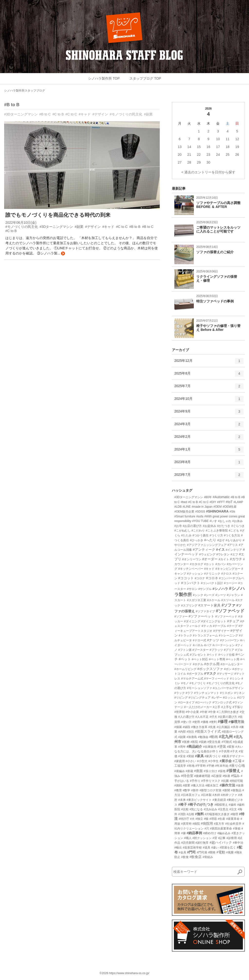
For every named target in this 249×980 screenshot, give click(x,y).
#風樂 (230, 852)
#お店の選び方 (192, 526)
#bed (184, 502)
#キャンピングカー (228, 569)
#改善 (240, 785)
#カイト (224, 559)
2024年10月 (209, 401)
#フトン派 (185, 650)
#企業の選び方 (228, 717)
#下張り (238, 707)
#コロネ (212, 578)
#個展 (178, 727)
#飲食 (185, 857)
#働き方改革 (199, 727)
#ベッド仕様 (227, 655)
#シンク (198, 595)
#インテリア (234, 550)
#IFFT (221, 502)
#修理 (223, 722)
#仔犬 (213, 717)
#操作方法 (227, 785)
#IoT (229, 502)
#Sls (232, 512)
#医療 (186, 742)
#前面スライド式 (208, 731)
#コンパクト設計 (212, 583)
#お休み (237, 521)
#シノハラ (220, 589)
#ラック (180, 693)
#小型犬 (202, 761)
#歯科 (233, 805)
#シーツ (221, 595)
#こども (234, 531)
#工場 (237, 761)
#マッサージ (225, 674)
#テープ (232, 626)
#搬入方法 (198, 785)
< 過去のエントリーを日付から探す (208, 172)
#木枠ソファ (229, 795)
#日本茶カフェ (191, 795)
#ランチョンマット (207, 693)
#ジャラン (234, 595)
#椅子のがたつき (201, 804)
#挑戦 (178, 785)
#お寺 (178, 526)
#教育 (178, 790)
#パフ (208, 645)
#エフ (234, 554)
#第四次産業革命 (221, 829)
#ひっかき (197, 540)
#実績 (190, 756)
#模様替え (221, 805)
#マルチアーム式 (192, 679)
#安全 (182, 756)
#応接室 (217, 776)
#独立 (199, 819)
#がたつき (224, 526)
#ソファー (181, 616)
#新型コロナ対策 (211, 790)
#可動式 (227, 742)
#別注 (190, 732)
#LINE (187, 507)
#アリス (233, 545)
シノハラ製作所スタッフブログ (25, 91)
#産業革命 (233, 819)
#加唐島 (192, 737)
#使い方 (186, 722)
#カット (209, 564)
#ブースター (200, 650)
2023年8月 (209, 464)
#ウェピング (207, 554)
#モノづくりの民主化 (126, 114)
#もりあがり (234, 540)
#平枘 (210, 766)
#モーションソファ (200, 688)
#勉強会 (203, 737)
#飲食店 (196, 857)
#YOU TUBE (200, 521)
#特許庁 (184, 819)
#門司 (191, 852)
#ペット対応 (200, 659)
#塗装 (222, 747)
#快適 (227, 776)
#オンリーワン (192, 559)
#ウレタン (223, 554)
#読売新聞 (188, 843)
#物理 (234, 814)
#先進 (212, 727)
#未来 (182, 800)
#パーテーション (224, 645)
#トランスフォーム (205, 635)
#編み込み (224, 833)
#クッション (195, 574)
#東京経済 (219, 800)
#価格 (205, 722)
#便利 (213, 722)
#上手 (217, 707)
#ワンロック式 (222, 702)
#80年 (208, 497)
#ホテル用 (212, 664)
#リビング (181, 698)
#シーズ (209, 595)
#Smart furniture (185, 516)
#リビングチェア (200, 698)
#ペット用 (233, 659)
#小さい (191, 761)
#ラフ (190, 693)
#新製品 (236, 790)
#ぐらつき (238, 526)
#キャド (85, 114)
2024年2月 (209, 439)
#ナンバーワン (230, 640)
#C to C (71, 114)
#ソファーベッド (226, 616)
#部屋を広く (228, 848)
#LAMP (238, 502)
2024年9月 (209, 413)
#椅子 (183, 804)
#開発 (212, 852)
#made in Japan (202, 507)
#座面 (198, 771)
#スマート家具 (209, 605)
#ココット (186, 578)
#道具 (207, 848)
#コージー (231, 583)
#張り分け (210, 771)
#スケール (214, 600)
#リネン (239, 693)
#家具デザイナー (233, 756)
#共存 (235, 727)
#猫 (206, 819)
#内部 (182, 732)
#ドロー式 (200, 640)
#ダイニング (192, 621)
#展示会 (226, 761)
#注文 (233, 809)
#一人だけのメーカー (198, 707)
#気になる (196, 809)
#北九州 (226, 737)
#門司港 (202, 852)
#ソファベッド (230, 611)
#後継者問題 (202, 776)
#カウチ (236, 559)
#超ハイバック (221, 842)
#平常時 (200, 766)
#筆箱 (237, 829)
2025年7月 (209, 388)
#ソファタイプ (205, 611)
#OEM (217, 507)
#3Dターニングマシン (21, 114)
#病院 (196, 824)
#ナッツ (213, 640)
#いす (213, 521)
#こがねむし (182, 531)
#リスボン (227, 693)
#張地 (222, 771)
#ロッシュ (230, 698)
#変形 (231, 747)
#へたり (210, 540)
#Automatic (221, 497)
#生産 (222, 819)
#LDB (178, 507)
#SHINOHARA (217, 511)
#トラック (185, 635)
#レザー (217, 698)
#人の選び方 (186, 717)
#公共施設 (223, 727)
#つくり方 (216, 535)
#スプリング (189, 606)
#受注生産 (214, 742)
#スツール (228, 600)
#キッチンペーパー (191, 569)
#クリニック (212, 574)
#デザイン (100, 114)
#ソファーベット (202, 616)
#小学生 (214, 761)
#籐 (183, 833)
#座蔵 (190, 771)
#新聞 (226, 790)
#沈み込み (210, 809)
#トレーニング (228, 635)
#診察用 (232, 838)
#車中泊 (238, 843)
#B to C (45, 114)
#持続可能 (236, 781)
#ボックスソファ (210, 669)
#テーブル (219, 626)
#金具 (182, 852)
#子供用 (224, 751)
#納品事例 (194, 833)
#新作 (195, 790)
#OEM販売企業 (184, 512)
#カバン (221, 564)
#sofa (200, 516)
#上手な (227, 707)
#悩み (235, 776)
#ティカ (207, 626)
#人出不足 (202, 717)
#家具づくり (213, 756)
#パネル (198, 645)
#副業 (148, 114)
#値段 (187, 727)
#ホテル (198, 664)
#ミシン (235, 679)
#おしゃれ (225, 521)
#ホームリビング (185, 669)
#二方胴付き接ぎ (228, 712)
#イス (221, 550)
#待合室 (187, 776)
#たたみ (186, 535)
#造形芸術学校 (192, 848)
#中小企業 (192, 712)
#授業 (187, 785)
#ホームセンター (232, 664)
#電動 (221, 852)
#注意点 (223, 809)
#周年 (182, 747)
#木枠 (216, 795)
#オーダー (210, 559)
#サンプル (205, 589)
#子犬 (234, 751)
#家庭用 (180, 761)
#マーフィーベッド (217, 679)
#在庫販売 (210, 747)
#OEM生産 (230, 507)
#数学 (187, 790)
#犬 (192, 819)
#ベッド (212, 655)
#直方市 (219, 824)
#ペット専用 (217, 659)
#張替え (233, 771)
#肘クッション (202, 838)
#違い (215, 848)
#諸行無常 (202, 843)
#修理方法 (236, 722)
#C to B (58, 114)
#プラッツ (216, 650)
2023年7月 (209, 476)
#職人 (188, 838)
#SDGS (200, 512)
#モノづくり (198, 683)
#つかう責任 (200, 535)
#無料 (199, 814)
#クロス (227, 574)
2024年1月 (209, 451)
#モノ (185, 683)
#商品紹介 (194, 747)
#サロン (192, 589)
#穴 (207, 829)
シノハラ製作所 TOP (104, 78)
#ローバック (203, 702)
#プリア (229, 650)
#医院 (194, 742)
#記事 (222, 838)
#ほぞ (221, 540)
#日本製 (206, 795)
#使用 (196, 722)
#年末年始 (222, 766)
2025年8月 (209, 375)
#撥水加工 (212, 785)
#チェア (233, 621)
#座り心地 (237, 765)
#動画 (214, 737)
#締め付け (210, 833)
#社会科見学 (233, 824)
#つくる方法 (232, 535)
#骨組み (208, 857)
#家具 (199, 756)
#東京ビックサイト (199, 800)
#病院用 (207, 823)
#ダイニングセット (214, 621)
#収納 (203, 742)
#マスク (210, 673)
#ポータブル (195, 674)
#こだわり (198, 531)
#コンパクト (191, 583)
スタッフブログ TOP (145, 78)
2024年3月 (209, 426)
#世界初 (180, 712)
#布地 (191, 766)
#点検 (190, 814)
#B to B (12, 105)
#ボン (228, 669)
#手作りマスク (211, 781)
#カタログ (197, 564)
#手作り (195, 781)
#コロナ (200, 578)
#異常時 (186, 824)
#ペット (185, 659)
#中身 (212, 712)
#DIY (213, 502)
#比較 (185, 809)
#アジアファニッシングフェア (207, 545)
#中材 (204, 712)
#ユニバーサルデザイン (228, 688)
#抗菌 (225, 781)
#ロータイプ (186, 702)
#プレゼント (198, 655)
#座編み (180, 771)
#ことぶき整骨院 (217, 531)
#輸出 (178, 848)
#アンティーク (204, 550)
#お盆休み (209, 526)
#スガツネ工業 (197, 600)
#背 (215, 838)
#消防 (182, 814)
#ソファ (228, 605)
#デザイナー (221, 631)
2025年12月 (209, 363)
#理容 (213, 819)
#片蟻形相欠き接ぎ (217, 814)
